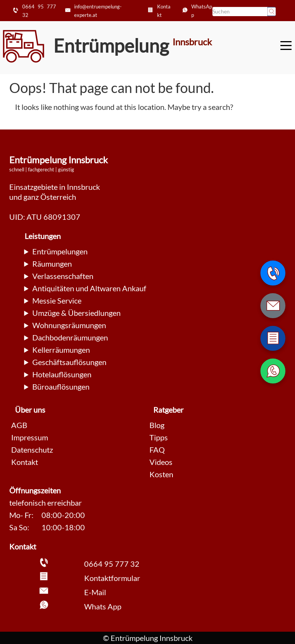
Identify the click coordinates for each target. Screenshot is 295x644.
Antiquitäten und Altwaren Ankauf (89, 288)
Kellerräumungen (61, 350)
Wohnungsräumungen (69, 325)
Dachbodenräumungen (70, 337)
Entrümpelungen (60, 251)
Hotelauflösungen (62, 374)
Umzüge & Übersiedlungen (76, 313)
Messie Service (57, 300)
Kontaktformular (112, 578)
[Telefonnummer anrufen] (273, 273)
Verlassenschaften (63, 276)
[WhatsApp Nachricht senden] (273, 371)
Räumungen (52, 264)
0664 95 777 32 (112, 564)
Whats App (103, 606)
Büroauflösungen (61, 387)
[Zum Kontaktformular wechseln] (273, 338)
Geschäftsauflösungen (69, 362)
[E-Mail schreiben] (273, 306)
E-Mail (95, 592)
